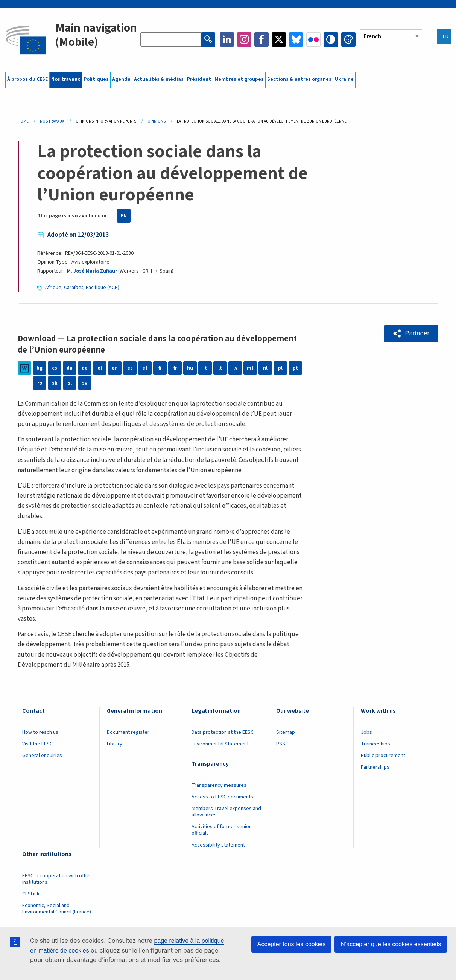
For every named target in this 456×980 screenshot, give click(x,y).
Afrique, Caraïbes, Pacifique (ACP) (83, 288)
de (85, 368)
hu (190, 368)
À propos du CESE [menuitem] (27, 79)
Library (115, 744)
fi (160, 368)
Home (23, 121)
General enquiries (42, 756)
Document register (128, 732)
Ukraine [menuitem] (344, 79)
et (145, 368)
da (70, 368)
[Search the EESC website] (171, 39)
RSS (281, 744)
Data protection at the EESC (223, 732)
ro (40, 383)
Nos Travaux (52, 121)
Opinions (157, 121)
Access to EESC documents (222, 797)
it (205, 368)
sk (55, 383)
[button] (411, 333)
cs (55, 368)
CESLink (31, 894)
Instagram (245, 39)
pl (280, 368)
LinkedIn (227, 39)
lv (235, 368)
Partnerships (375, 767)
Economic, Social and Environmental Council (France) (57, 909)
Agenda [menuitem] (121, 79)
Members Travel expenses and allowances (226, 812)
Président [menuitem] (199, 79)
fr (175, 368)
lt (220, 368)
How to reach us (40, 732)
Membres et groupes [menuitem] (239, 79)
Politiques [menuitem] (96, 79)
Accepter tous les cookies (291, 944)
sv (85, 383)
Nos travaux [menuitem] (66, 79)
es (130, 368)
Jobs (366, 732)
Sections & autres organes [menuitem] (299, 79)
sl (70, 383)
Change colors (348, 39)
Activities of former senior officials (221, 830)
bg (40, 368)
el (100, 368)
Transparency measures (219, 785)
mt (250, 368)
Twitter (279, 39)
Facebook (262, 39)
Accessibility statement (218, 845)
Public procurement (383, 756)
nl (265, 368)
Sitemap (286, 732)
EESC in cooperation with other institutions (57, 879)
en (115, 368)
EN (124, 216)
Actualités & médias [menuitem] (159, 79)
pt (296, 368)
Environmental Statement (220, 744)
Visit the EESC (37, 744)
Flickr (314, 39)
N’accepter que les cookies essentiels (391, 944)
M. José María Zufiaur (92, 271)
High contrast (331, 39)
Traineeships (375, 744)
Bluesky (296, 39)
